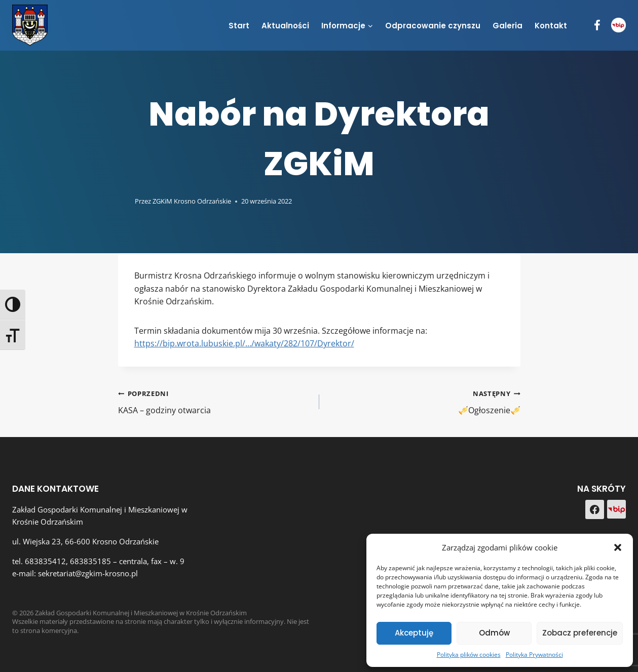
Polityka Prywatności (534, 655)
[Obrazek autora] (124, 201)
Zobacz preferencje (580, 633)
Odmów (494, 633)
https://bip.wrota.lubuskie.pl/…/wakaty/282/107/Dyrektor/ (244, 343)
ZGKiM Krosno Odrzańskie (192, 201)
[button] (618, 547)
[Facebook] (597, 26)
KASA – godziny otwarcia (215, 401)
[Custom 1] (616, 509)
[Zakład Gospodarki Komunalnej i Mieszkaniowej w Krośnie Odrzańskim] (30, 25)
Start (239, 26)
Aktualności (285, 26)
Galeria (508, 26)
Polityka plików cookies (469, 655)
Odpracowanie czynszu (433, 26)
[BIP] (618, 25)
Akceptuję (414, 633)
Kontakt (551, 26)
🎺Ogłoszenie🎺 (424, 401)
